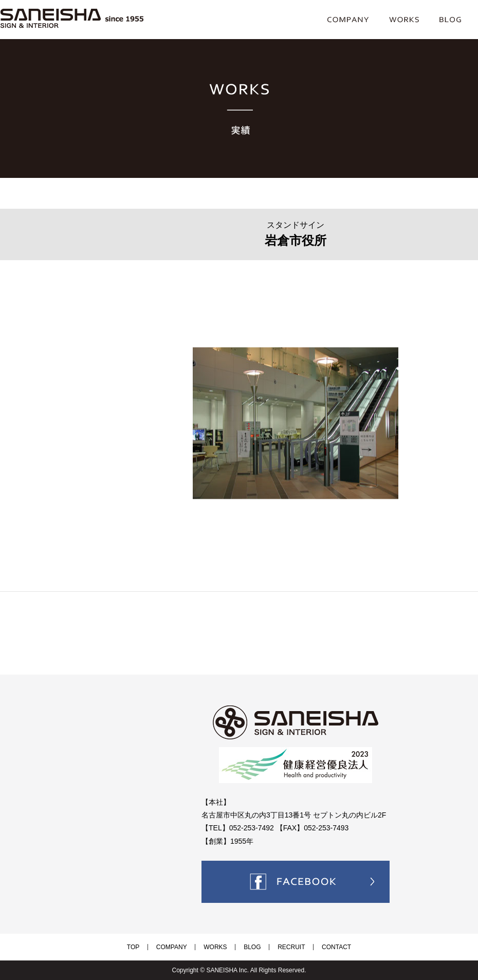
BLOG (248, 947)
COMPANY (183, 947)
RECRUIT (279, 947)
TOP (153, 947)
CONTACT (316, 947)
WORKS (219, 947)
